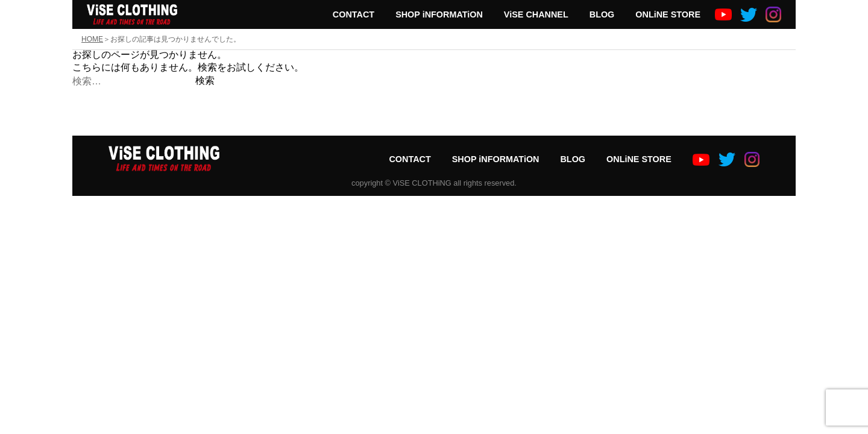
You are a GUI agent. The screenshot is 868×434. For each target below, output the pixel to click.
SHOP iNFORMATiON (439, 14)
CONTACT (354, 14)
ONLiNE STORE (668, 14)
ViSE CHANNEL (536, 14)
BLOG (602, 14)
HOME (92, 39)
